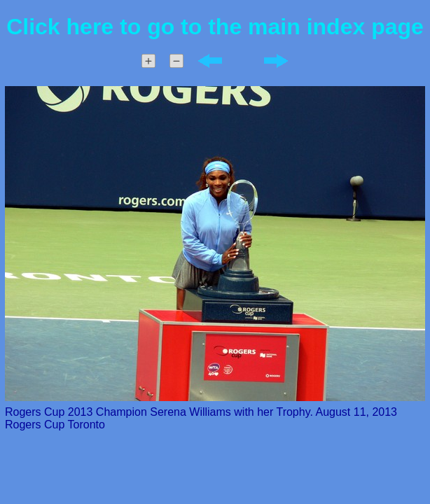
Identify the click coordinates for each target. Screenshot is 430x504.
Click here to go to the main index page (215, 27)
